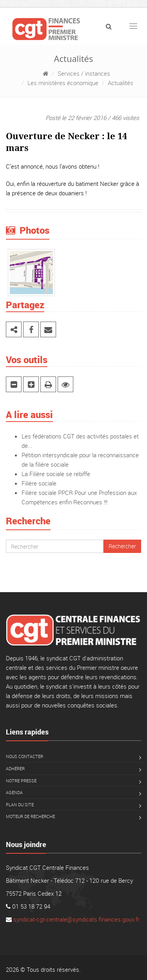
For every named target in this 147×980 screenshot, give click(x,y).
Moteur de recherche (30, 816)
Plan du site (20, 805)
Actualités (121, 83)
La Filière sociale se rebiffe (56, 474)
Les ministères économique (63, 83)
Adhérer (15, 768)
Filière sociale (39, 483)
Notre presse (21, 781)
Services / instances (84, 73)
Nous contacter (24, 756)
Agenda (14, 792)
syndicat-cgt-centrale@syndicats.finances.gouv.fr (76, 919)
